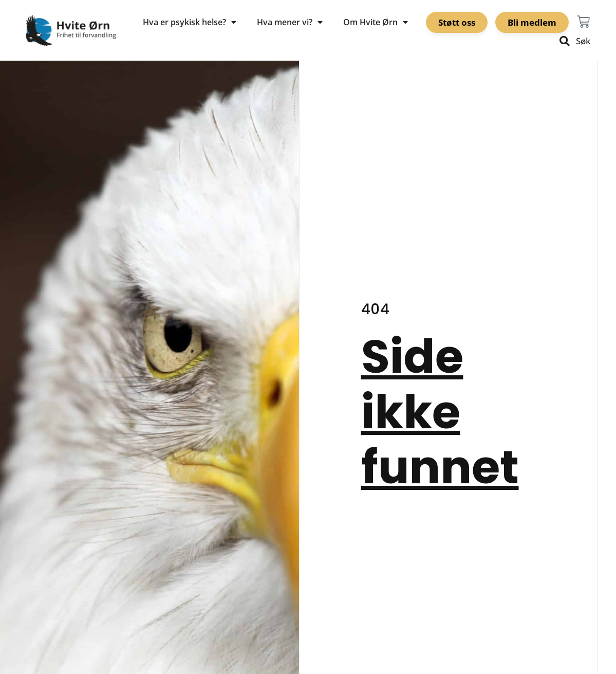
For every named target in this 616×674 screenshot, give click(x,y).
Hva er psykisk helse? (190, 22)
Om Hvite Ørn (376, 22)
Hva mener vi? (290, 22)
